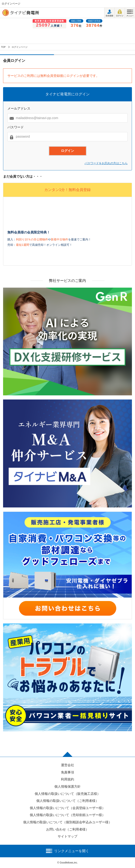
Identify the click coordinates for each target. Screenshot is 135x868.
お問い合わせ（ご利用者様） (67, 829)
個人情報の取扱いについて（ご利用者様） (67, 801)
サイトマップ (67, 836)
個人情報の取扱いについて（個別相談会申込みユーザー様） (67, 822)
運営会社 (67, 765)
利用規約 (67, 779)
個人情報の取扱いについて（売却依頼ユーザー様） (67, 815)
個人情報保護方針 (67, 787)
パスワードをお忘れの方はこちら (106, 163)
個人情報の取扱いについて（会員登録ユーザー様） (67, 808)
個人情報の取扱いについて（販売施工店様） (67, 794)
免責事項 (67, 772)
